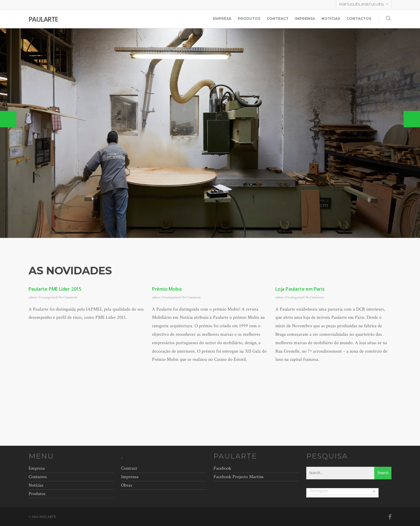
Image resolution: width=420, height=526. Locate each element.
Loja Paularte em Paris (300, 289)
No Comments (68, 297)
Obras (127, 485)
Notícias (331, 19)
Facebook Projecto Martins (239, 477)
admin (33, 297)
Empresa (222, 19)
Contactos (359, 19)
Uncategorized (48, 297)
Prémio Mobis (167, 289)
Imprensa (305, 19)
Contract (278, 19)
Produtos (249, 19)
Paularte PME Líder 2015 (55, 289)
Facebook (222, 468)
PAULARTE (43, 19)
